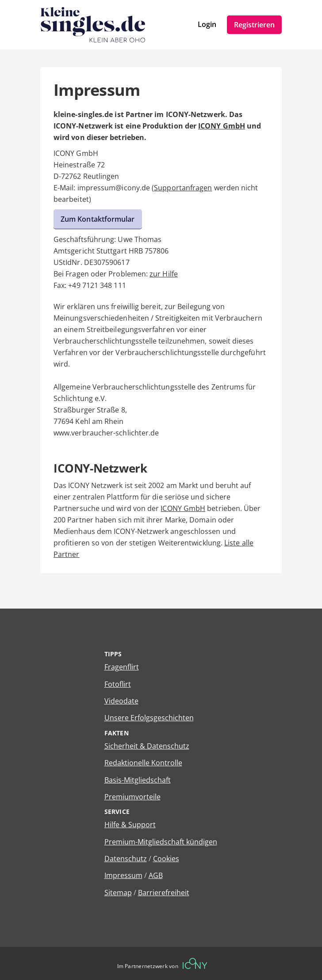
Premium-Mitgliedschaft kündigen (161, 842)
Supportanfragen (183, 188)
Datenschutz (126, 859)
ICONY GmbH (222, 126)
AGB (156, 875)
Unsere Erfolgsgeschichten (149, 718)
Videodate (121, 701)
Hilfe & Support (130, 825)
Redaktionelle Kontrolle (143, 763)
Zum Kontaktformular (98, 219)
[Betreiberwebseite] (195, 963)
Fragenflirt (122, 667)
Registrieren (254, 25)
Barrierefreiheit (164, 893)
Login (207, 24)
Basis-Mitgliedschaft (138, 780)
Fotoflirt (118, 684)
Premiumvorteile (132, 797)
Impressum (123, 875)
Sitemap (118, 893)
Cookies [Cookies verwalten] (166, 859)
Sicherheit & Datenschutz (147, 746)
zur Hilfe (164, 274)
